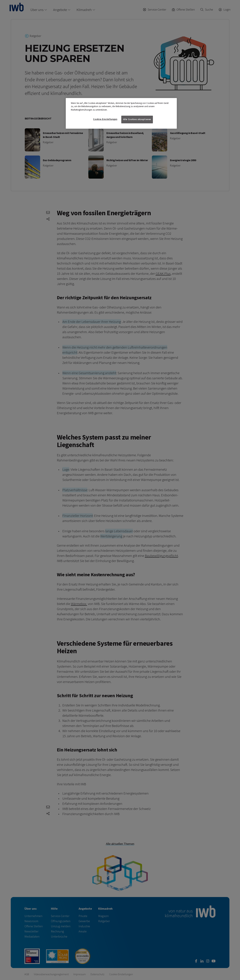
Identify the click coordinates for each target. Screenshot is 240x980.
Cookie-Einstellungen (105, 119)
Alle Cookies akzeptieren (137, 119)
